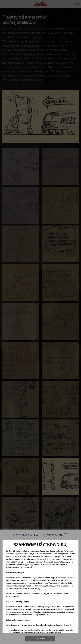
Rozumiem (40, 639)
